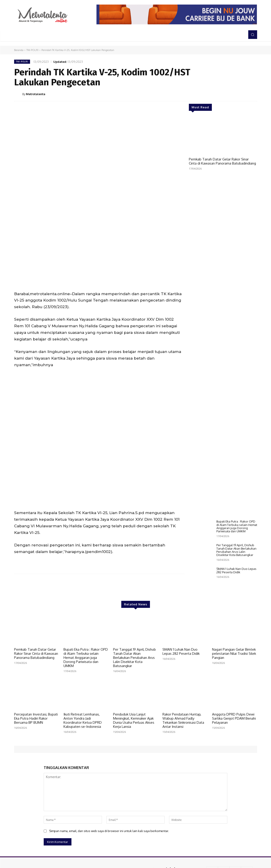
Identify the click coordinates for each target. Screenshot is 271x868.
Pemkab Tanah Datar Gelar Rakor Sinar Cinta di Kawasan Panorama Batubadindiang (222, 161)
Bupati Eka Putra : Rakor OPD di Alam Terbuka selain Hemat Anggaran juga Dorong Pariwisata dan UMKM (237, 526)
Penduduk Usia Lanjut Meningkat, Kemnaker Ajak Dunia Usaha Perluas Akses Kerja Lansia (134, 714)
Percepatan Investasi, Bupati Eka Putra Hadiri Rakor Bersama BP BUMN (36, 712)
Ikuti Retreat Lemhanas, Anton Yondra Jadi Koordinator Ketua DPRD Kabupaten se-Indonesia (83, 714)
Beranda (19, 50)
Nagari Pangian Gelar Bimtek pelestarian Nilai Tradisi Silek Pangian (234, 648)
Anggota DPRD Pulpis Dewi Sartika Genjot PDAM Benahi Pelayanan (234, 712)
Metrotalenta (36, 94)
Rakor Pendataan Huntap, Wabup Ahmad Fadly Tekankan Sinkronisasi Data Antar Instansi (183, 714)
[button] (253, 35)
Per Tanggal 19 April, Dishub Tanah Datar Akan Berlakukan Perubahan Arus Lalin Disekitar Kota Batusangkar (236, 550)
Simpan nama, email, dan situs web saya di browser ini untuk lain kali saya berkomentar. (109, 825)
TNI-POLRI (32, 50)
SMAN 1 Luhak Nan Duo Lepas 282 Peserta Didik (236, 570)
